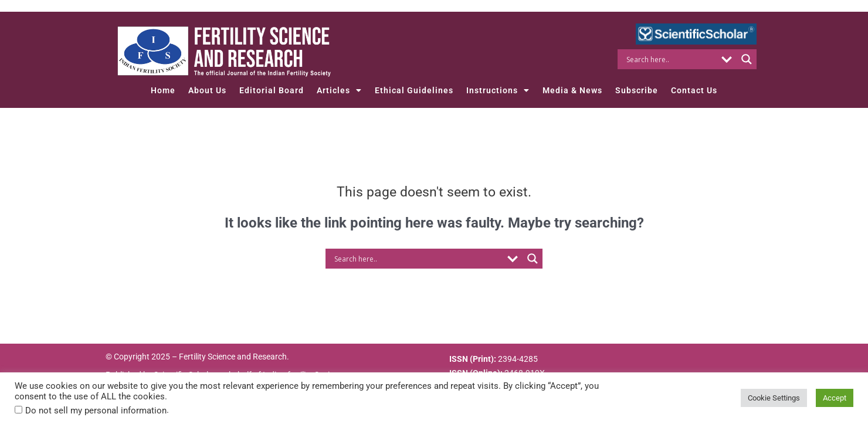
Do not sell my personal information (96, 411)
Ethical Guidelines (414, 90)
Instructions (498, 90)
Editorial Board (272, 90)
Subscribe (637, 90)
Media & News (572, 90)
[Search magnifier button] (747, 59)
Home (163, 90)
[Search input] (670, 59)
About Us (207, 90)
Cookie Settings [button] (774, 398)
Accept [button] (835, 398)
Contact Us (694, 90)
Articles (339, 90)
